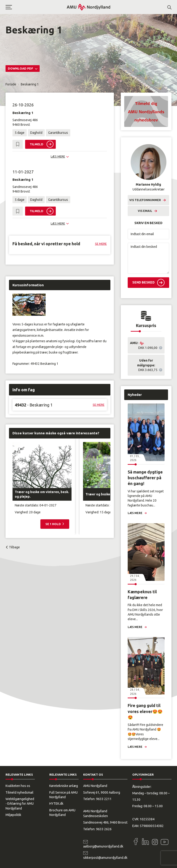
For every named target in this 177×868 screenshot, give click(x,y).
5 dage (20, 133)
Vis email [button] (145, 211)
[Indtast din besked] (148, 258)
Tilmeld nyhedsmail (19, 792)
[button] (36, 7)
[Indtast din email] (148, 234)
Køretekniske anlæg (64, 786)
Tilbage (14, 547)
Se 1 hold (53, 524)
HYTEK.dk (56, 804)
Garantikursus (58, 133)
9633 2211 (104, 799)
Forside (11, 84)
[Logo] (88, 7)
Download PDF (21, 68)
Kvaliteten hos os (18, 786)
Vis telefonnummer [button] (145, 200)
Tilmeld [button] (37, 144)
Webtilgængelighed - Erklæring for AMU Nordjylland (20, 804)
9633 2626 (104, 829)
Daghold (36, 133)
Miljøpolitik (13, 815)
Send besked (143, 282)
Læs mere (135, 513)
